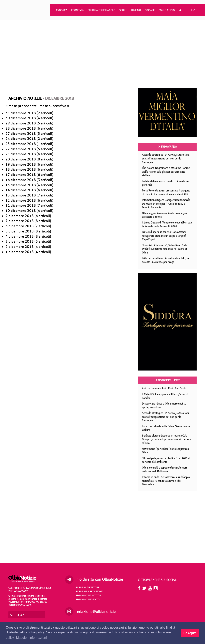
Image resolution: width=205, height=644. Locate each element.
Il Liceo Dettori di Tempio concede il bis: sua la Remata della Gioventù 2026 (167, 224)
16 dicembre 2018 (21, 180)
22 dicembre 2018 (21, 149)
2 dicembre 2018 (20, 247)
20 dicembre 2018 (21, 159)
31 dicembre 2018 (21, 113)
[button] (180, 10)
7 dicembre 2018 (20, 221)
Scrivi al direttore (87, 587)
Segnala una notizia (88, 595)
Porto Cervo (167, 10)
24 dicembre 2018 (21, 139)
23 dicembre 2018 (21, 144)
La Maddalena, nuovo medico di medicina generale (166, 183)
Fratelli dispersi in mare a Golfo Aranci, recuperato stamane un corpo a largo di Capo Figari (164, 236)
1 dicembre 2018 (20, 252)
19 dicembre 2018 (21, 164)
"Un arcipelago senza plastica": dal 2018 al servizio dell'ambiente (166, 460)
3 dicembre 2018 (20, 241)
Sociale (150, 10)
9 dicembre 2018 (20, 216)
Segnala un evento (88, 599)
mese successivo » (54, 106)
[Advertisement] (102, 54)
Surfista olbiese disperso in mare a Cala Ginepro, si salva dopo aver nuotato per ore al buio (166, 439)
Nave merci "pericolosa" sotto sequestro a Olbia (166, 451)
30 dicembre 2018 (21, 118)
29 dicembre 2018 (21, 123)
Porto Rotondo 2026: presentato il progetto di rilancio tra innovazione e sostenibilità (166, 192)
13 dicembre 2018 (21, 195)
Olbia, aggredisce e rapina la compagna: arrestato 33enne (165, 215)
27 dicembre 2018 (21, 134)
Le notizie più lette (167, 380)
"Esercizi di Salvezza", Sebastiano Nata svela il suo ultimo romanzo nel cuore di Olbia (165, 249)
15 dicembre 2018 (21, 185)
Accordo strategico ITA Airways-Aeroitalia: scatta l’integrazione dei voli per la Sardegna (166, 158)
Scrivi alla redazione (89, 591)
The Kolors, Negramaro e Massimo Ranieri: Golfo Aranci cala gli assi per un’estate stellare (166, 172)
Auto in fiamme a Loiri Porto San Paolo (164, 388)
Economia (77, 10)
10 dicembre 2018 (21, 211)
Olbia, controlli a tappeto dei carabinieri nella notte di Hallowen (164, 469)
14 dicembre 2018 (21, 190)
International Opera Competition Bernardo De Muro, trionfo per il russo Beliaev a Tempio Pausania (166, 204)
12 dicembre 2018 (21, 200)
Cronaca (62, 10)
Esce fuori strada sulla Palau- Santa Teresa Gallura (166, 428)
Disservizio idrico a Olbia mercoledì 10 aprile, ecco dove (164, 405)
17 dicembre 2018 (21, 175)
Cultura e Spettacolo (101, 10)
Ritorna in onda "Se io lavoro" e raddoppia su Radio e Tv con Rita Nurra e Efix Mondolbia (166, 481)
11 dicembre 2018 (21, 205)
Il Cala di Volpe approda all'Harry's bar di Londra (165, 396)
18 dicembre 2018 (21, 169)
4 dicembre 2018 (20, 236)
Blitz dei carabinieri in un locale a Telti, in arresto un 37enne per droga (165, 260)
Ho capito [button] (190, 633)
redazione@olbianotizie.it (97, 611)
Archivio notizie (25, 98)
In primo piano (167, 147)
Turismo (136, 10)
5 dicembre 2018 (20, 231)
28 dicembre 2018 (21, 128)
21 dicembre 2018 (21, 154)
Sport (123, 10)
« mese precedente (21, 106)
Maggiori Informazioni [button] (32, 638)
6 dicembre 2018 (20, 226)
